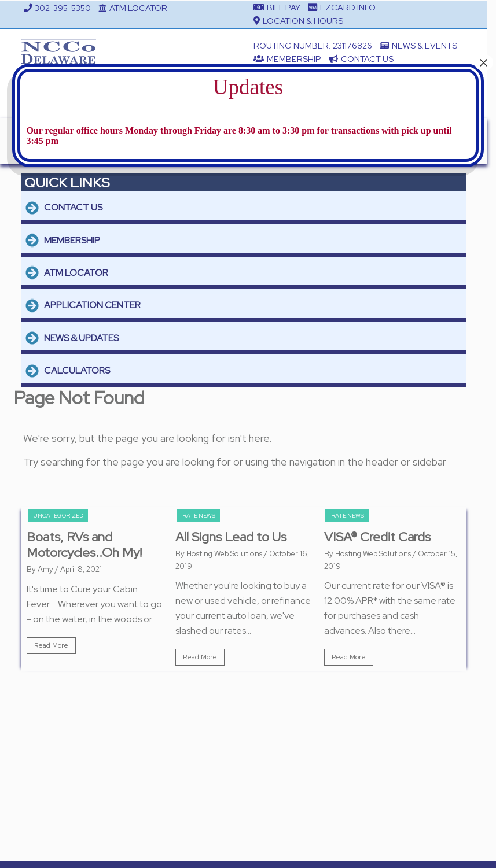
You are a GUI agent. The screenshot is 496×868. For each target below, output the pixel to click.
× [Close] (484, 62)
